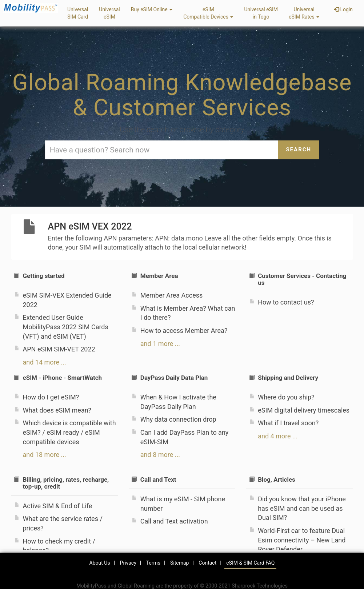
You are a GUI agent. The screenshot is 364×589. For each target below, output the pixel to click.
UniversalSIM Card (78, 13)
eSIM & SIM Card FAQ (250, 563)
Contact (207, 563)
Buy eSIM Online (152, 9)
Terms (153, 563)
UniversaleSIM (109, 13)
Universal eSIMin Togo (261, 13)
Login (343, 9)
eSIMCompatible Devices (208, 13)
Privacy (128, 563)
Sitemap (179, 563)
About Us (100, 563)
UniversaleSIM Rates (304, 13)
